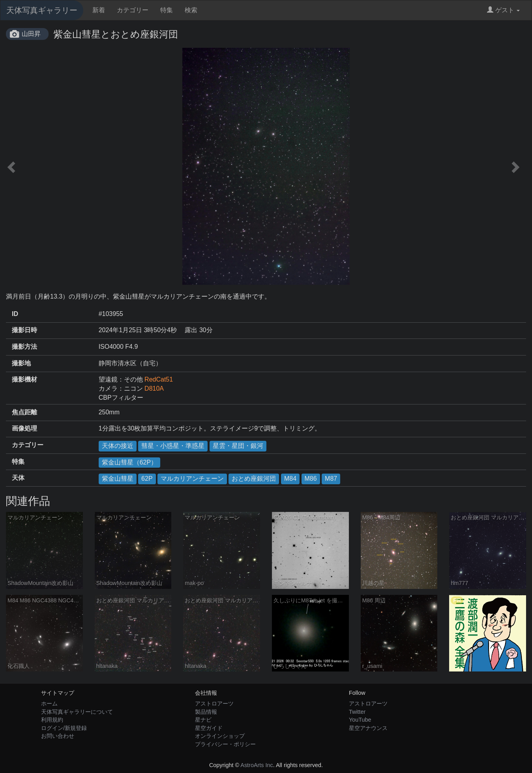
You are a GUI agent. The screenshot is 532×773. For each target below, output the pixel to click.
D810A (154, 388)
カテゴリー (133, 10)
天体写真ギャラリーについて (77, 712)
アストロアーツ (214, 703)
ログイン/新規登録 (64, 728)
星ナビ (203, 720)
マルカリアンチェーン (192, 479)
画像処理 (24, 428)
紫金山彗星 (118, 479)
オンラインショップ (220, 736)
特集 (167, 10)
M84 (290, 479)
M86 (311, 479)
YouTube (360, 720)
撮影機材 (24, 379)
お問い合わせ (58, 736)
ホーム (49, 703)
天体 (18, 478)
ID (15, 314)
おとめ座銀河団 (254, 479)
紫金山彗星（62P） (129, 462)
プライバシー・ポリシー (225, 744)
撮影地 (21, 363)
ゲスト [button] (503, 10)
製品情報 (206, 712)
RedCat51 (159, 379)
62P (147, 479)
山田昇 (31, 34)
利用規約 (52, 720)
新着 (99, 10)
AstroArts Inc (257, 765)
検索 (191, 10)
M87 (331, 479)
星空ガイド (209, 728)
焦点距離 (24, 412)
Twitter (357, 712)
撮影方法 (24, 347)
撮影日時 (24, 330)
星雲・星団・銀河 (238, 446)
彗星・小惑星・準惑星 (173, 446)
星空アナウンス (368, 728)
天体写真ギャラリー (42, 10)
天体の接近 (118, 446)
